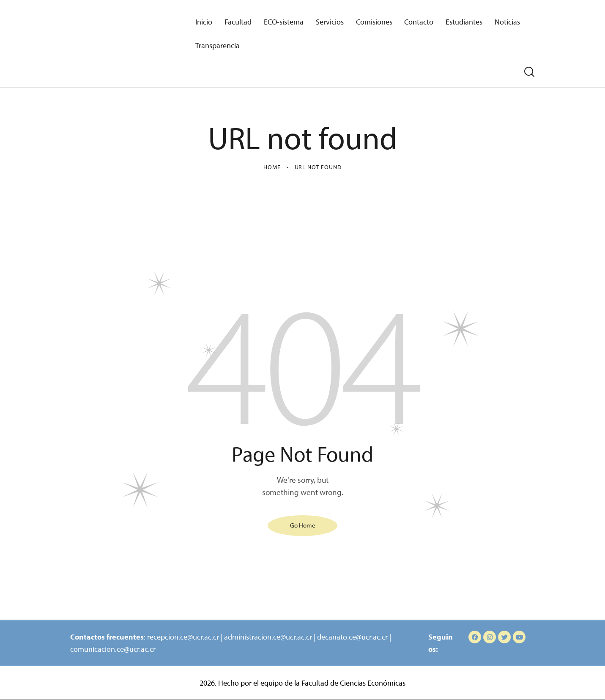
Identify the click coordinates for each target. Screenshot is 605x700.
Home (272, 167)
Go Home (303, 525)
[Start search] (529, 72)
